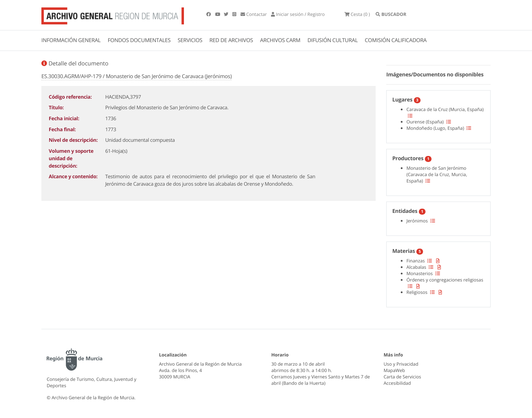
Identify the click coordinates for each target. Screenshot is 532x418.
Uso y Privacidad (401, 364)
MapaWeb (394, 370)
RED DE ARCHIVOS (231, 40)
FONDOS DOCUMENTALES (139, 40)
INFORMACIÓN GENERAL (71, 40)
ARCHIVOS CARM (280, 40)
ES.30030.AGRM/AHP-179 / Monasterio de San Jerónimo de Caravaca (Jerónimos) (137, 76)
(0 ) (357, 14)
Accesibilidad (397, 383)
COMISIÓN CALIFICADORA (396, 40)
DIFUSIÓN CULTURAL (332, 40)
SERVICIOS (190, 40)
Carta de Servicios (403, 377)
